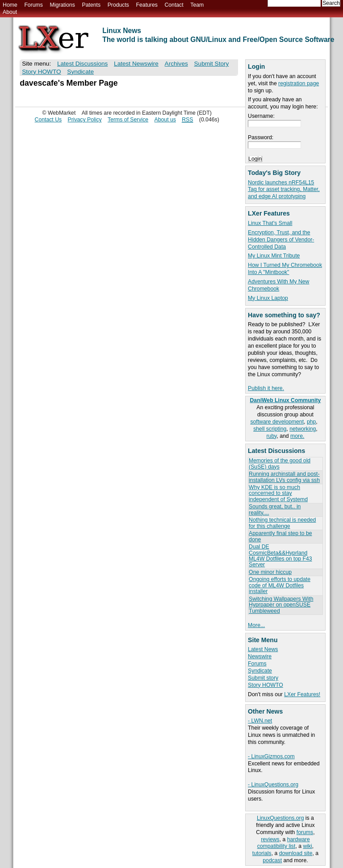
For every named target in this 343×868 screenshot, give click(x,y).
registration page (299, 83)
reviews (270, 839)
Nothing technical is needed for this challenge (282, 523)
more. (297, 436)
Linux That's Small (270, 223)
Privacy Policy (85, 120)
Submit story (263, 678)
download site (296, 853)
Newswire (260, 656)
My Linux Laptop (268, 298)
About (10, 12)
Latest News (263, 649)
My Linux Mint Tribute (274, 256)
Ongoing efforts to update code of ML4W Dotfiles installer (280, 585)
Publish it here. (266, 388)
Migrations (62, 5)
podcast (272, 860)
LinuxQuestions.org (280, 818)
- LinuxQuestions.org (273, 785)
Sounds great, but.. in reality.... (275, 509)
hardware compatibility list (284, 843)
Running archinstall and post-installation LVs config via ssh (284, 477)
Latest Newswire (136, 64)
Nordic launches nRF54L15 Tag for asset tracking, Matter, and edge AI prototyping (284, 190)
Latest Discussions (82, 64)
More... (256, 625)
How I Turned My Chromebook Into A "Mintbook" (285, 269)
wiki (307, 846)
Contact (174, 5)
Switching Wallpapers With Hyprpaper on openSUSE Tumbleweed (281, 605)
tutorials (262, 853)
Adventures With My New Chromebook (278, 285)
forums (305, 832)
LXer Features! (302, 694)
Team (197, 5)
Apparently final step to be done (280, 536)
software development (277, 422)
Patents (92, 5)
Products (118, 5)
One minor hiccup (270, 572)
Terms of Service (128, 120)
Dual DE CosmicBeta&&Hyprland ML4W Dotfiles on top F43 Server (280, 556)
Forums (33, 5)
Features (147, 5)
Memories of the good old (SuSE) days (280, 463)
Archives (176, 64)
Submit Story (212, 64)
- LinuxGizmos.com (271, 756)
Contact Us (48, 120)
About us (165, 120)
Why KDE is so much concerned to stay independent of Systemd (278, 493)
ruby (272, 436)
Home (10, 5)
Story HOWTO (266, 685)
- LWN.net (260, 721)
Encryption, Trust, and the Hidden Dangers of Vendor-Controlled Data (281, 240)
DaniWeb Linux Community (286, 400)
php (311, 422)
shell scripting (270, 429)
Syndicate (260, 671)
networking (303, 429)
